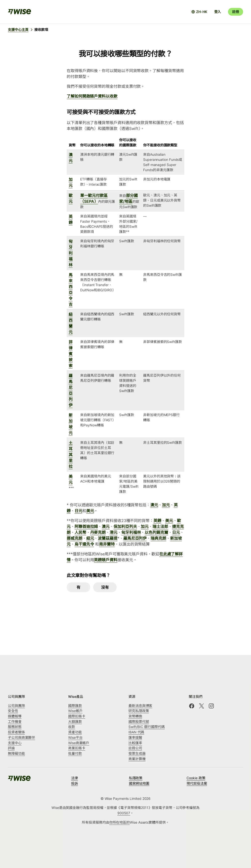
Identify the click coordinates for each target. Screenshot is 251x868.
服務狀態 (15, 727)
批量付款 (75, 753)
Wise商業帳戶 (79, 743)
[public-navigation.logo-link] (20, 780)
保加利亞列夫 (125, 526)
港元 (113, 532)
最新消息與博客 (140, 706)
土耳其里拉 (71, 455)
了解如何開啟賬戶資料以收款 (92, 96)
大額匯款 (75, 721)
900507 (124, 813)
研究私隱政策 (139, 711)
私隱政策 (136, 778)
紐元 (90, 538)
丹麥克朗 (98, 532)
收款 (72, 727)
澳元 (154, 505)
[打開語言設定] (199, 12)
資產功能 (75, 732)
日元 (78, 511)
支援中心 (15, 743)
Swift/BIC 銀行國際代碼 (147, 727)
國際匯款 (75, 706)
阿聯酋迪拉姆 (86, 526)
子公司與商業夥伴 (21, 737)
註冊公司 (135, 748)
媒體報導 (15, 716)
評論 (11, 748)
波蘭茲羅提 (108, 538)
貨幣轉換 (135, 716)
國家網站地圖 (139, 783)
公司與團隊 (16, 706)
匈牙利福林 (71, 253)
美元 (90, 511)
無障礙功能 (16, 753)
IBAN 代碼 (136, 732)
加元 (166, 505)
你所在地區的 (120, 822)
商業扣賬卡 (77, 748)
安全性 (13, 711)
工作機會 (15, 721)
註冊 (236, 12)
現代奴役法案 (197, 783)
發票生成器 (137, 753)
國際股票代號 (139, 721)
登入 (218, 12)
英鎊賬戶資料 (106, 560)
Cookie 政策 (196, 778)
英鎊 (157, 521)
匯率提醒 (135, 737)
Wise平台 (75, 737)
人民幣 (80, 532)
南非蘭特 (107, 544)
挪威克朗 (75, 538)
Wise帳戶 (75, 711)
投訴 (75, 783)
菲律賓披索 (71, 354)
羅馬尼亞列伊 (135, 538)
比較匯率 (135, 743)
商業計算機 (137, 759)
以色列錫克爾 (156, 532)
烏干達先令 (84, 544)
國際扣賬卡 (77, 716)
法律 (75, 778)
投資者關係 (16, 732)
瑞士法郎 (160, 526)
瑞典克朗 (158, 538)
